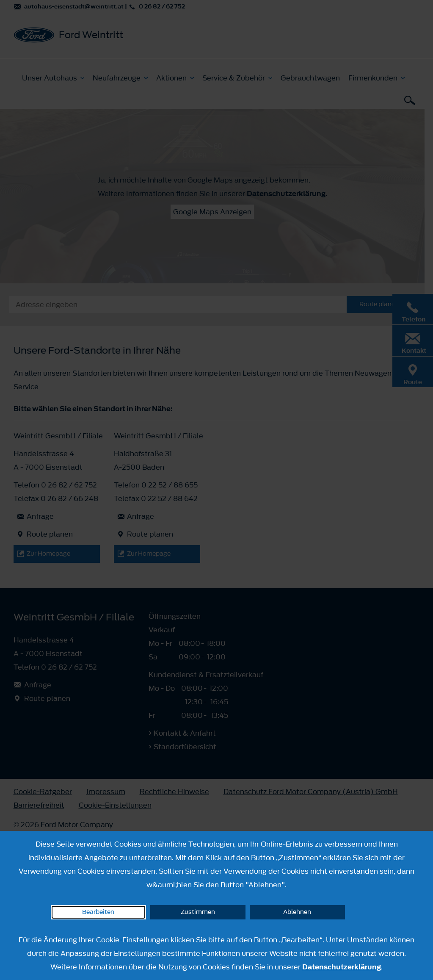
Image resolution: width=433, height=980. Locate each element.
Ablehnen (297, 912)
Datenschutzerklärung (342, 967)
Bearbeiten (98, 912)
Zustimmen (198, 912)
